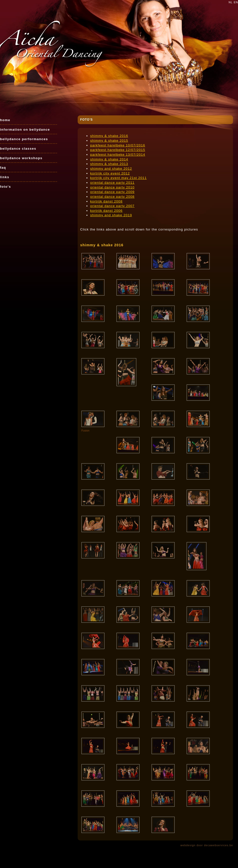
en (236, 2)
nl (231, 2)
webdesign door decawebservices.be (207, 845)
